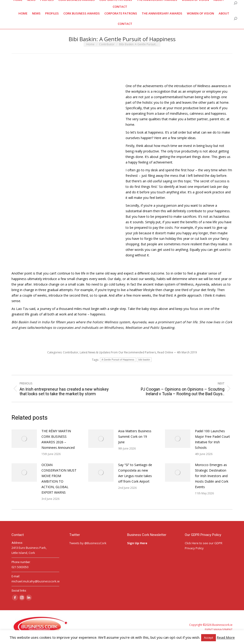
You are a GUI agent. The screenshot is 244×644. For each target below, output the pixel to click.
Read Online (165, 352)
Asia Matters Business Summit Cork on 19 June (135, 436)
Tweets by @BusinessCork (88, 543)
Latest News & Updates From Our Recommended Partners (118, 352)
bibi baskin (144, 360)
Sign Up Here (138, 543)
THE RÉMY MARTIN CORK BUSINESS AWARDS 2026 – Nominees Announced (58, 439)
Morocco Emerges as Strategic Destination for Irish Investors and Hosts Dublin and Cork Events (212, 476)
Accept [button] (209, 638)
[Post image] (24, 439)
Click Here (192, 543)
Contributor (71, 352)
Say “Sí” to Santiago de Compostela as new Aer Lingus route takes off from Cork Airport (135, 473)
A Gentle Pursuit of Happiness (118, 360)
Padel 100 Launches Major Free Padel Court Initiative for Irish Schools (212, 439)
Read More (226, 637)
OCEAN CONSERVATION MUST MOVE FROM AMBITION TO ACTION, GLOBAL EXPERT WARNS (59, 479)
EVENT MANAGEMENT (219, 630)
